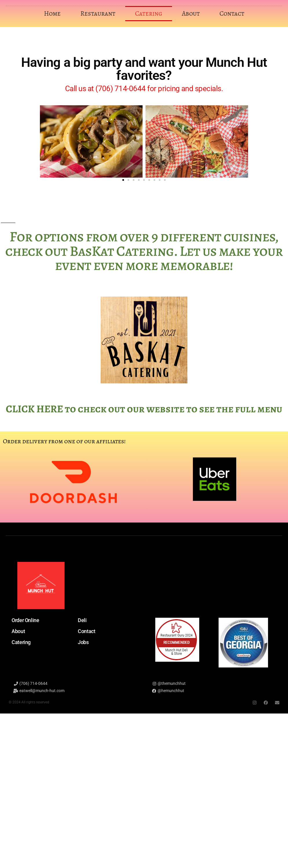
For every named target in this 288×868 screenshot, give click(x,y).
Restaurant (98, 13)
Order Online (25, 620)
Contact (232, 13)
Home (52, 13)
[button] (123, 180)
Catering (149, 13)
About (191, 13)
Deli (82, 620)
